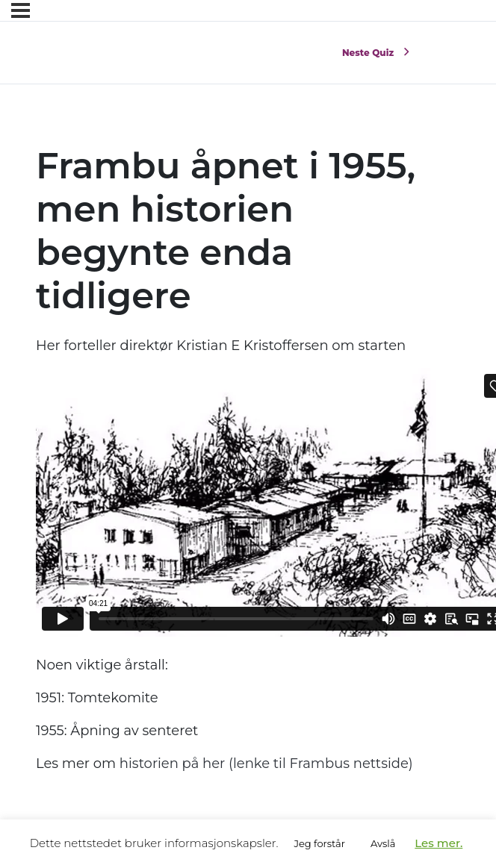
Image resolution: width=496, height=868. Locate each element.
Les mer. (438, 843)
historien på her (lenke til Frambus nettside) (266, 764)
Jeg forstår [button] (319, 843)
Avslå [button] (383, 843)
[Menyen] (21, 10)
